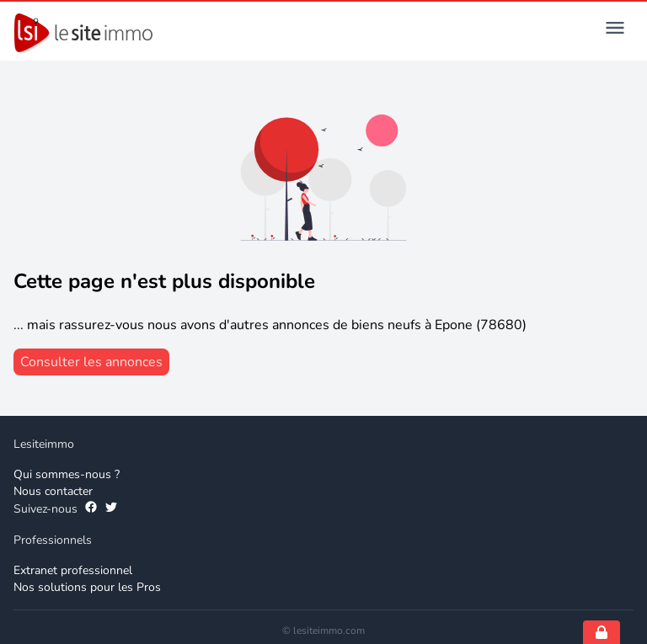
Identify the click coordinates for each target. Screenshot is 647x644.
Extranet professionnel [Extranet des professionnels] (73, 570)
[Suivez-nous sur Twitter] (111, 509)
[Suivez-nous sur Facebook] (91, 509)
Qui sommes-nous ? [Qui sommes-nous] (67, 474)
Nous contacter (53, 491)
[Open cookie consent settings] (602, 632)
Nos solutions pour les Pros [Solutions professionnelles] (87, 587)
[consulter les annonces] (91, 362)
